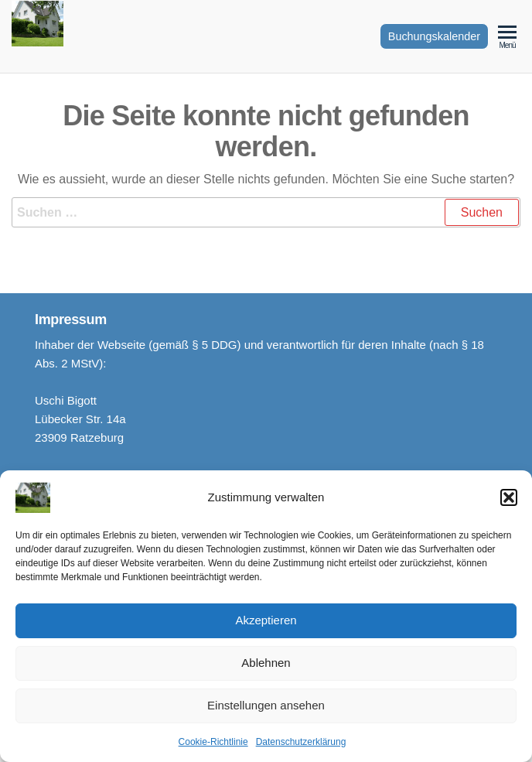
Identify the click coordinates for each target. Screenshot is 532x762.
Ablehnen (266, 666)
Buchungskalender (434, 36)
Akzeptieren (266, 624)
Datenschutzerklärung (301, 745)
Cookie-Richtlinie (213, 745)
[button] (509, 501)
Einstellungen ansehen (266, 709)
